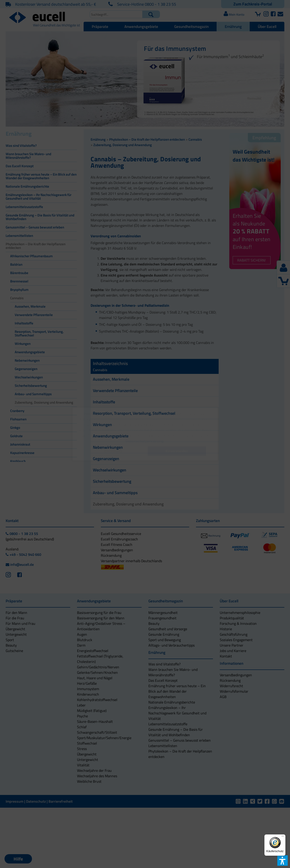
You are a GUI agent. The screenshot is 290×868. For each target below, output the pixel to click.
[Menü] (283, 837)
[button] (113, 451)
